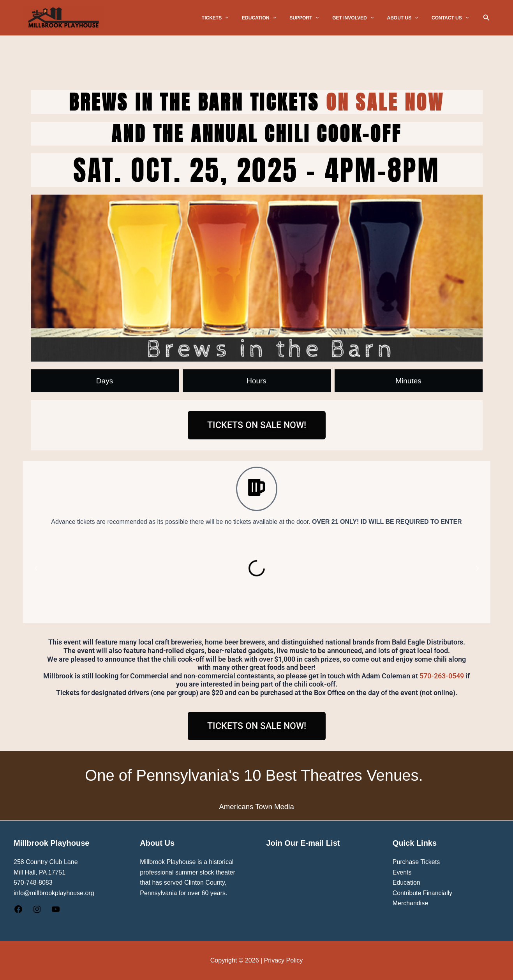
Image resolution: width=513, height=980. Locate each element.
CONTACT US (452, 18)
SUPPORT (319, 18)
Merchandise (411, 903)
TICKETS (238, 18)
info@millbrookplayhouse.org (54, 893)
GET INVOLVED (363, 18)
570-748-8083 (33, 883)
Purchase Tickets (416, 862)
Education (406, 883)
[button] (248, 18)
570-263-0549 (442, 676)
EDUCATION (278, 18)
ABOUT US (409, 18)
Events (402, 872)
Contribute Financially (423, 893)
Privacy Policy (284, 960)
